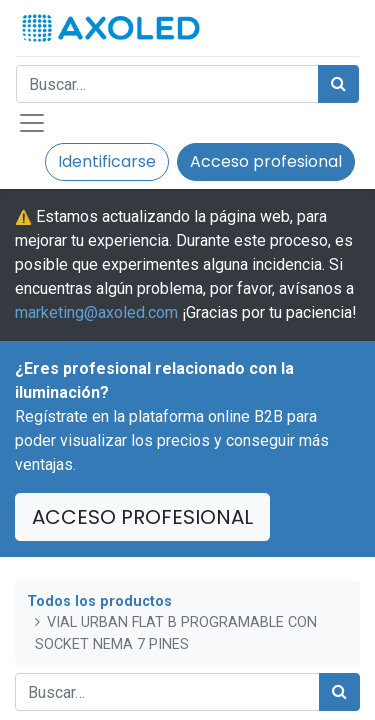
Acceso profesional (266, 161)
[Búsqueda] (338, 84)
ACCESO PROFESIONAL (142, 517)
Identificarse (107, 161)
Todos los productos (99, 601)
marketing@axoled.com (96, 312)
